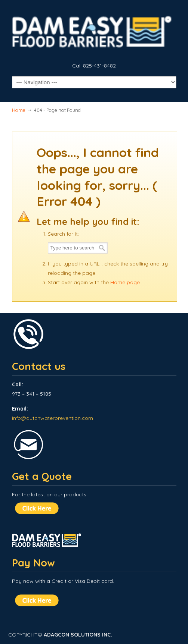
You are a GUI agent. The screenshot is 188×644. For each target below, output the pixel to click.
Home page (125, 282)
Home (19, 110)
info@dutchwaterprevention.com (53, 418)
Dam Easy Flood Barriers (94, 30)
